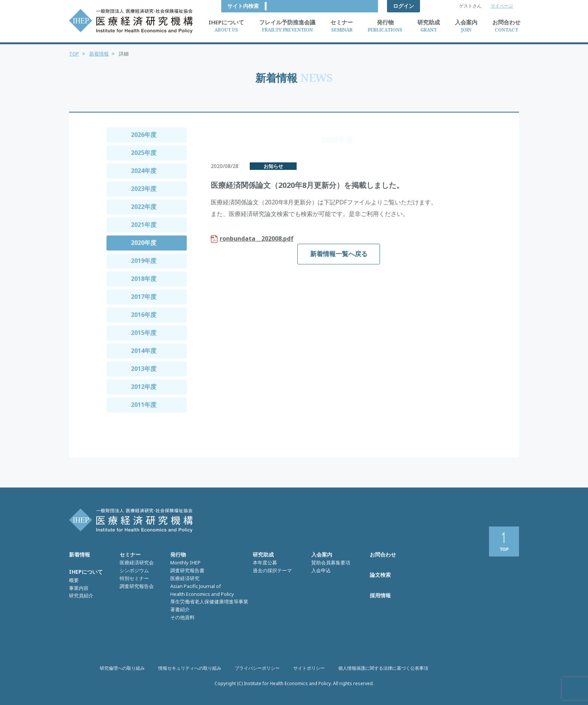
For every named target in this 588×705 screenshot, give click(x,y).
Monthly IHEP (185, 562)
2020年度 (144, 243)
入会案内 (322, 554)
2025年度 (144, 153)
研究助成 (263, 554)
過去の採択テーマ (272, 570)
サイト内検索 (356, 6)
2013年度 (144, 369)
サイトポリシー (309, 668)
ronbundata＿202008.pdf (257, 238)
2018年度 (144, 279)
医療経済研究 (185, 578)
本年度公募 (265, 562)
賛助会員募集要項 (331, 562)
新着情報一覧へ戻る (339, 254)
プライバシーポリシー (257, 668)
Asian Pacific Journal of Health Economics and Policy (202, 590)
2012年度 (144, 387)
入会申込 (321, 570)
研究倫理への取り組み (122, 668)
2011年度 (144, 405)
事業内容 (79, 588)
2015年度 (144, 333)
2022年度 (144, 207)
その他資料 (182, 617)
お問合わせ (383, 554)
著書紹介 (180, 609)
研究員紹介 (81, 595)
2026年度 (144, 135)
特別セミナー (134, 578)
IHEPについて (86, 572)
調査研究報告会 (137, 586)
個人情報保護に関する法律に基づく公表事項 (383, 668)
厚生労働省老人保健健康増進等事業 (209, 601)
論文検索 (380, 575)
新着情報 (99, 54)
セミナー (130, 554)
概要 (74, 580)
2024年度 (144, 171)
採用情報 (380, 595)
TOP (74, 54)
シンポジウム (134, 570)
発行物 (178, 554)
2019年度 (144, 261)
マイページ (502, 6)
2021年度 (144, 225)
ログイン (403, 6)
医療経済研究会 (137, 562)
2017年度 (144, 297)
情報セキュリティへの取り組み (190, 668)
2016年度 (144, 315)
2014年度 (144, 351)
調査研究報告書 (187, 570)
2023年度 (144, 189)
